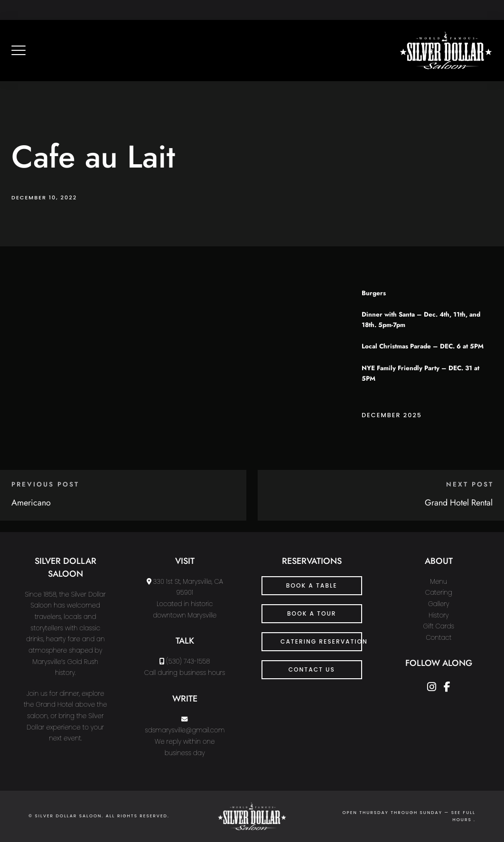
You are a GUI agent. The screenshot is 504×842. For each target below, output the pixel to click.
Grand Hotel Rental (459, 503)
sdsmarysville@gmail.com (185, 730)
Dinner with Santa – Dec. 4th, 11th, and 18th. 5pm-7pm (421, 320)
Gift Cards (439, 626)
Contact (439, 638)
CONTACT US (312, 669)
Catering (439, 593)
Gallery (439, 604)
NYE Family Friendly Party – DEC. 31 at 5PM (420, 373)
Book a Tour (312, 613)
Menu (439, 582)
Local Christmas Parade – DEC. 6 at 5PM (423, 346)
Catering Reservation (321, 641)
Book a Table (312, 585)
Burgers (374, 293)
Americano (31, 503)
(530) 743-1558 (188, 661)
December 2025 (392, 415)
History (439, 615)
